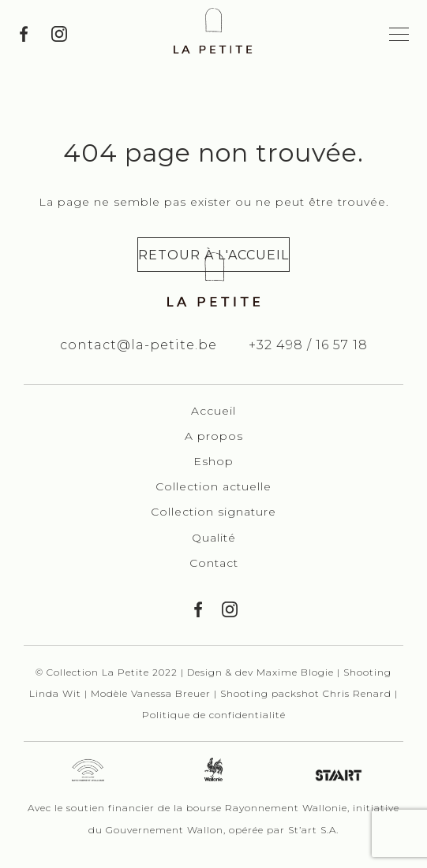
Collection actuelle (213, 486)
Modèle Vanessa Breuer (152, 693)
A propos (214, 436)
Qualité (214, 538)
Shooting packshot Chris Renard (307, 693)
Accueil (213, 411)
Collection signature (213, 512)
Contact (214, 563)
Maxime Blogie (295, 672)
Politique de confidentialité (214, 715)
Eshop (213, 461)
